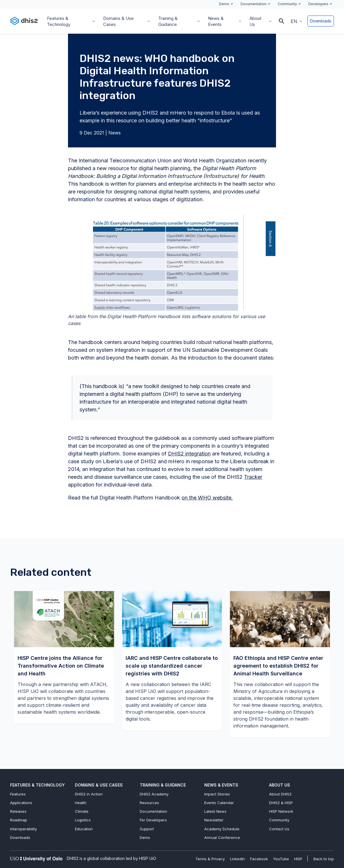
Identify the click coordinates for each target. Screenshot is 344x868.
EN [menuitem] (294, 21)
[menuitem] (296, 21)
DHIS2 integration (189, 454)
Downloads (321, 21)
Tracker (253, 477)
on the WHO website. (207, 498)
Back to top (324, 859)
